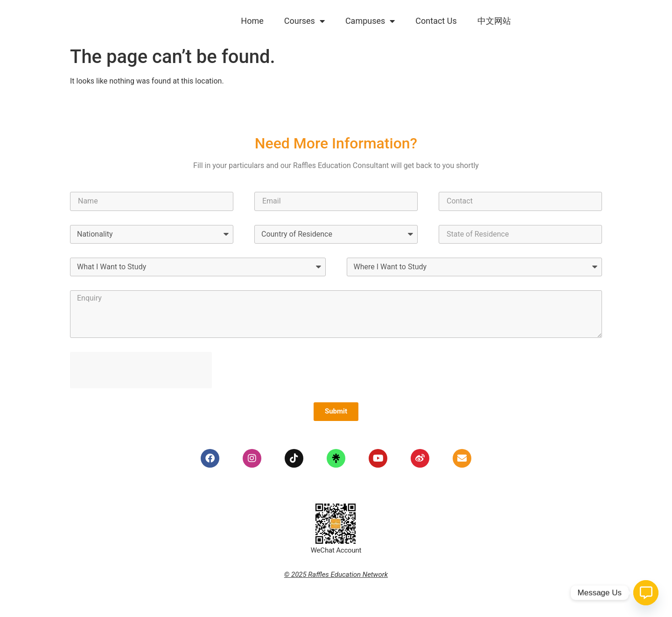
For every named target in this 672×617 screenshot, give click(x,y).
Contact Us (436, 21)
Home (252, 21)
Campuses (370, 21)
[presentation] (141, 370)
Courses (304, 21)
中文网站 (494, 21)
